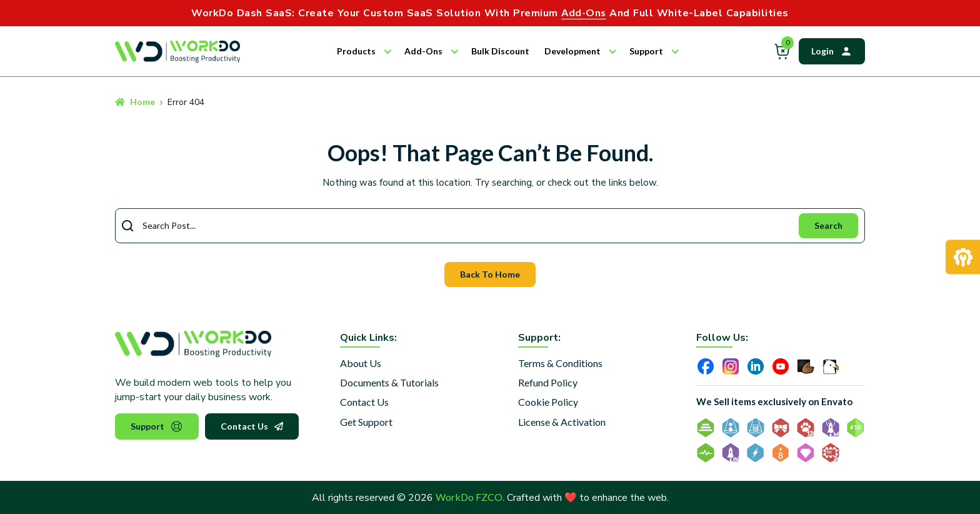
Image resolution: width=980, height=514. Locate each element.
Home (142, 102)
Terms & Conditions (560, 363)
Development (572, 51)
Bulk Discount (500, 51)
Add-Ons (423, 51)
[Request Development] (963, 257)
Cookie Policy (548, 402)
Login (832, 51)
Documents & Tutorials (389, 382)
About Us (361, 363)
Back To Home (490, 274)
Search (828, 225)
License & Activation (562, 422)
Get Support (366, 422)
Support (646, 51)
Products (356, 51)
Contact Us (252, 426)
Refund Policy (548, 382)
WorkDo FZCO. (470, 497)
